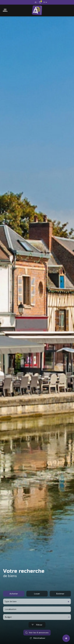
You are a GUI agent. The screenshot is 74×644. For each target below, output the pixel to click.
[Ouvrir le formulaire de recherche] (37, 635)
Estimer (60, 604)
